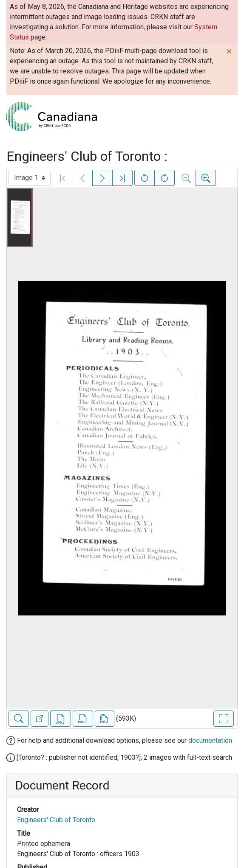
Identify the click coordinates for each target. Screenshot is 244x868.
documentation (210, 740)
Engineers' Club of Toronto (56, 820)
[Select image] (30, 178)
